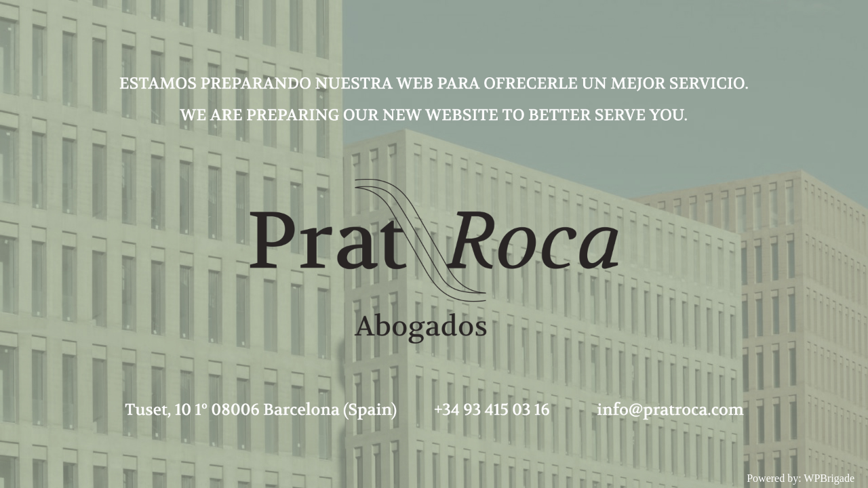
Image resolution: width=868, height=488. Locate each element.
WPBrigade (829, 478)
